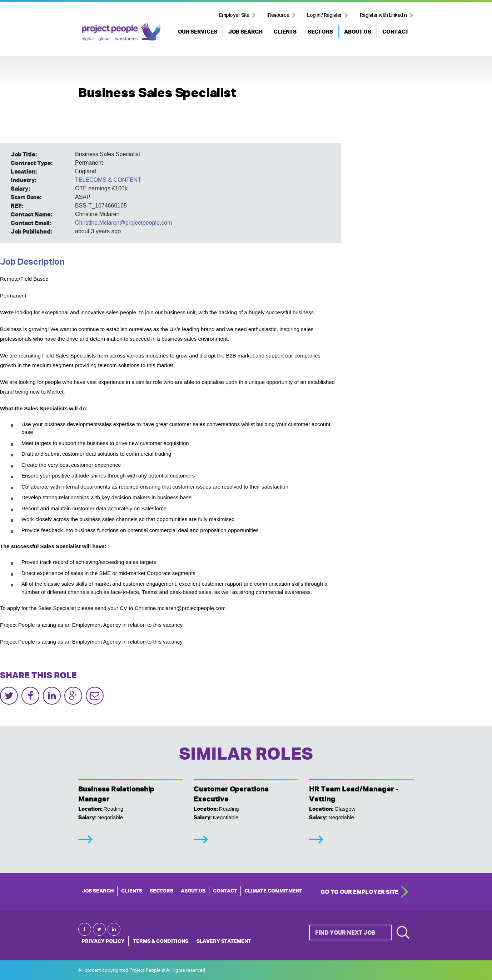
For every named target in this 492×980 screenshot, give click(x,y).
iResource (278, 15)
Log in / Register (324, 15)
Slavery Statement (224, 941)
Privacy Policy (103, 941)
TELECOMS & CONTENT (108, 180)
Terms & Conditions (161, 941)
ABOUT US (358, 32)
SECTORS (320, 32)
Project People (121, 32)
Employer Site (234, 15)
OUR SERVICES (198, 32)
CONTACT (396, 32)
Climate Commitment (273, 891)
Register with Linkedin (383, 15)
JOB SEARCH (245, 32)
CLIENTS (285, 32)
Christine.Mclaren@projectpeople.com (123, 223)
